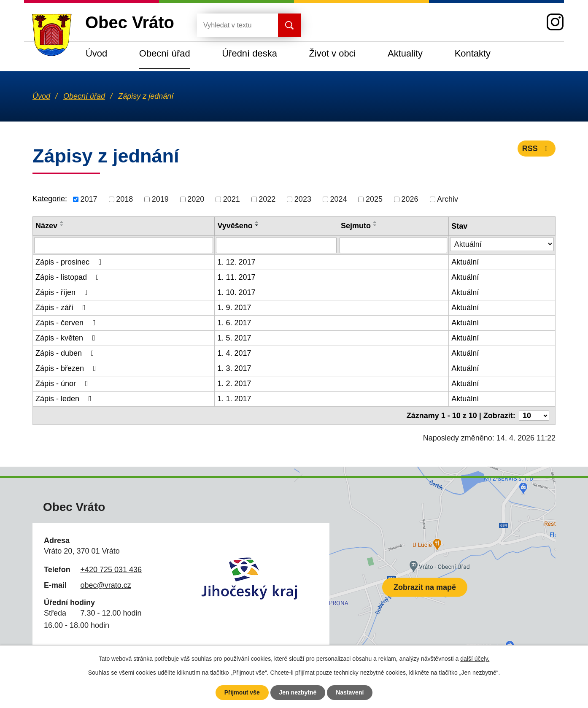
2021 (232, 199)
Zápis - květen (67, 338)
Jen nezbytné (298, 692)
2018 (124, 199)
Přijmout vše (242, 692)
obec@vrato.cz (105, 585)
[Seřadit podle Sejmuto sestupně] (375, 225)
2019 (160, 199)
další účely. (475, 659)
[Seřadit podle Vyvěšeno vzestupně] (257, 222)
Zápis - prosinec (70, 262)
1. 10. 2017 (236, 292)
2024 (338, 199)
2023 (303, 199)
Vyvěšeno (235, 226)
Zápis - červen (67, 323)
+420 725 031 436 (111, 570)
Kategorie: (50, 199)
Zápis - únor (63, 384)
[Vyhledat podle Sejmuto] (393, 245)
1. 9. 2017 (234, 308)
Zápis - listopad (69, 277)
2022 (267, 199)
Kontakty (473, 53)
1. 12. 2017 (236, 262)
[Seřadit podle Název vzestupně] (62, 222)
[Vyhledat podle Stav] (502, 244)
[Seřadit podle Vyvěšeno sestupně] (257, 225)
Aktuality (405, 53)
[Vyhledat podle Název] (124, 245)
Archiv (448, 199)
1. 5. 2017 (234, 338)
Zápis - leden (65, 399)
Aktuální (465, 262)
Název (46, 226)
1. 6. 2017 (234, 323)
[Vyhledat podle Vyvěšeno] (276, 245)
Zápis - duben (66, 353)
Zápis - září (62, 308)
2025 (374, 199)
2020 (196, 199)
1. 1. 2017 (234, 399)
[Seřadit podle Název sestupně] (62, 225)
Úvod (96, 53)
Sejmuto (356, 226)
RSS (537, 149)
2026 (410, 199)
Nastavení (350, 692)
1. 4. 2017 (234, 353)
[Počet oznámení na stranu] (534, 416)
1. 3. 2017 (234, 368)
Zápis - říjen (63, 292)
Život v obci (332, 53)
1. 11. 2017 (236, 277)
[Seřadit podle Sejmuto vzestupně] (375, 222)
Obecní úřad (165, 53)
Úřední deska (249, 53)
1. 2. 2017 (234, 384)
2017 (89, 199)
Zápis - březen (67, 368)
